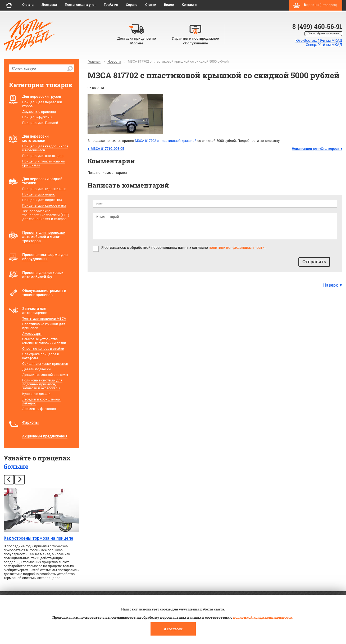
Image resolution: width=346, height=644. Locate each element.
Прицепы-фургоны (37, 117)
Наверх (331, 285)
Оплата (28, 5)
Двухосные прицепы (39, 112)
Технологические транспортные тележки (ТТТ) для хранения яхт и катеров (46, 215)
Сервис (132, 5)
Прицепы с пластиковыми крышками (44, 163)
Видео (169, 5)
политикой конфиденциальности (263, 617)
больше (16, 466)
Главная (94, 61)
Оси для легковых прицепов (45, 364)
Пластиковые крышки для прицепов (44, 326)
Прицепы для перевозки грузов (42, 104)
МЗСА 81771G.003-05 (107, 149)
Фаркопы (30, 422)
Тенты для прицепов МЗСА (44, 318)
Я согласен (173, 629)
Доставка (49, 5)
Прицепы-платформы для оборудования (45, 257)
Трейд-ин (111, 5)
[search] (70, 68)
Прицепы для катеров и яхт (44, 205)
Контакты (189, 5)
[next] (20, 480)
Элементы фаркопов (39, 409)
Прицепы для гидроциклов (44, 189)
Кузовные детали (36, 394)
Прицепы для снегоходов (43, 156)
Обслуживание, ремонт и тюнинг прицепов (44, 293)
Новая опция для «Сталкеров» (315, 149)
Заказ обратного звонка (323, 33)
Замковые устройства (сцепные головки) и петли (44, 341)
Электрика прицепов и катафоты (41, 356)
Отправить (314, 262)
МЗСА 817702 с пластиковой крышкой (166, 141)
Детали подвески (37, 369)
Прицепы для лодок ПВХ (42, 200)
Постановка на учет (80, 5)
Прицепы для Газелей (40, 123)
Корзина (311, 5)
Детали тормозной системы (45, 375)
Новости (114, 61)
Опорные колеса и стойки (43, 349)
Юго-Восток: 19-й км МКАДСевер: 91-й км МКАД (319, 43)
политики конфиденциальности (237, 248)
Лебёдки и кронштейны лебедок (41, 401)
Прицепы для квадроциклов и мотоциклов (45, 148)
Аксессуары (32, 333)
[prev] (9, 480)
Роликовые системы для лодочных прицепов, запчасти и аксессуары (42, 384)
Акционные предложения (45, 436)
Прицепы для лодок (38, 194)
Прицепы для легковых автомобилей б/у (43, 275)
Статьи (151, 5)
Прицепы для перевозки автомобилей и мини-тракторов (44, 237)
